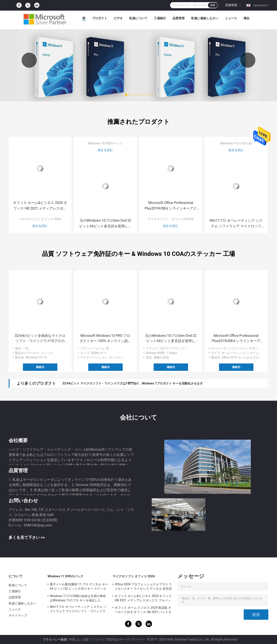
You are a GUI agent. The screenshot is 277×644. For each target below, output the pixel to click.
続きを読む (40, 226)
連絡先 (40, 367)
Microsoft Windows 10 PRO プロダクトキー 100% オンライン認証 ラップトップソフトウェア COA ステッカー (105, 339)
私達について (138, 18)
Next (248, 60)
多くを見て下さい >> (27, 537)
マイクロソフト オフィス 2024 (40, 219)
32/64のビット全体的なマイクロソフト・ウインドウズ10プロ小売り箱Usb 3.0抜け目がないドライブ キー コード (40, 339)
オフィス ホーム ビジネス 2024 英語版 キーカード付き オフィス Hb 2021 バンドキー (143, 610)
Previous (29, 60)
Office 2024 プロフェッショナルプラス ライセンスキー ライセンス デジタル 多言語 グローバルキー (143, 587)
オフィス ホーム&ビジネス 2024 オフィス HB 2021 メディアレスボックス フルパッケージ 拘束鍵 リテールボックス (40, 206)
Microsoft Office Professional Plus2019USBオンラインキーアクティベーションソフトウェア (171, 206)
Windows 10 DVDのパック (105, 143)
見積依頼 (231, 5)
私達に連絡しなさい (205, 18)
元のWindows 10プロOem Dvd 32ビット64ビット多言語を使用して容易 (105, 224)
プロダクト (100, 18)
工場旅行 (160, 18)
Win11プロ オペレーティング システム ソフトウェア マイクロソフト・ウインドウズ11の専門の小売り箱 (236, 224)
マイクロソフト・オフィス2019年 (171, 219)
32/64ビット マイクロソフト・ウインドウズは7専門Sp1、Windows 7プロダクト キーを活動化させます (133, 383)
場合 (246, 18)
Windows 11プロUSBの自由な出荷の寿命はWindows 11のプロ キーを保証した (78, 598)
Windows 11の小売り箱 (236, 143)
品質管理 (179, 18)
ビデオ (118, 18)
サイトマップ (18, 615)
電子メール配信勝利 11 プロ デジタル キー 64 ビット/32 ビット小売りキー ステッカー (79, 587)
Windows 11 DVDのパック (65, 576)
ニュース (231, 18)
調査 (213, 5)
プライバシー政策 (55, 639)
